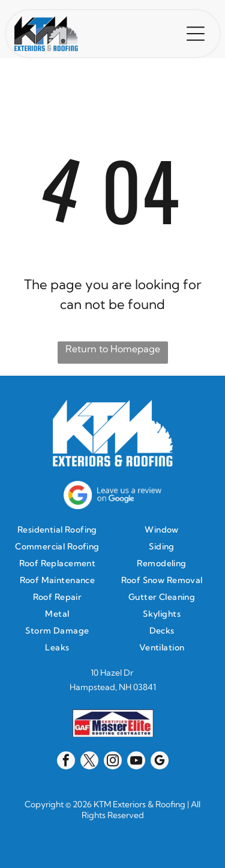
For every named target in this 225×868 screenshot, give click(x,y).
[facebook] (66, 762)
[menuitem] (60, 530)
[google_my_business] (160, 762)
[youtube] (136, 762)
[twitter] (89, 762)
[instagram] (113, 762)
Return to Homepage (113, 349)
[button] (196, 34)
